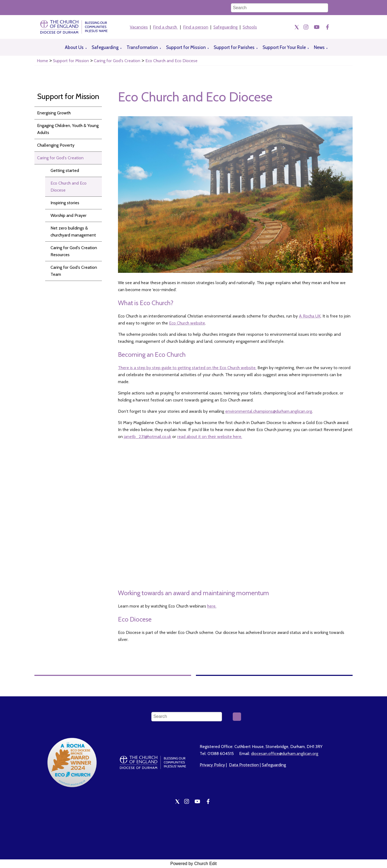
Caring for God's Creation (117, 61)
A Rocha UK (310, 316)
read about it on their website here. (210, 437)
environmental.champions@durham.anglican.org (269, 411)
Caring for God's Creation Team (74, 271)
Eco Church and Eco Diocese (171, 61)
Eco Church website (187, 323)
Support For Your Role (284, 47)
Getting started (65, 170)
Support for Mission (186, 47)
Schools (250, 27)
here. (212, 606)
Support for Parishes (234, 47)
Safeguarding (225, 27)
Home (42, 61)
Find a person (196, 27)
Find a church (165, 27)
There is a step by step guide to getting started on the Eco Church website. (187, 368)
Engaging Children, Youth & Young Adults (68, 129)
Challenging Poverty (56, 145)
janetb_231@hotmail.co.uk (148, 437)
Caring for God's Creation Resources (74, 251)
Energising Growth (54, 113)
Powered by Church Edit (194, 864)
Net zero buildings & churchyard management (73, 232)
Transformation (142, 47)
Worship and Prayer (69, 215)
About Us (74, 47)
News (319, 47)
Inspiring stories (65, 203)
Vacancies (139, 27)
